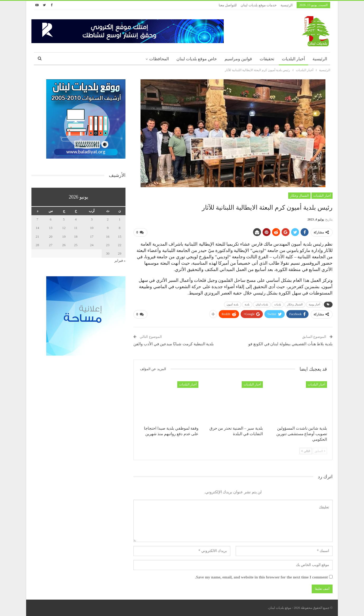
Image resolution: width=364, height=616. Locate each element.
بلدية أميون (233, 304)
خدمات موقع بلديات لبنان (259, 5)
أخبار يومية (315, 304)
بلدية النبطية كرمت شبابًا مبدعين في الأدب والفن (174, 344)
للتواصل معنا (228, 5)
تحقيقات (267, 59)
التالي (306, 451)
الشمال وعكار (299, 196)
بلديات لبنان (262, 304)
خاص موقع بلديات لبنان (197, 59)
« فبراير (120, 261)
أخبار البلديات (293, 59)
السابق (320, 451)
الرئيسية (287, 5)
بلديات (278, 304)
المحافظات (159, 59)
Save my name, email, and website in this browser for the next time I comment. (261, 577)
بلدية (247, 304)
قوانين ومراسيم (238, 59)
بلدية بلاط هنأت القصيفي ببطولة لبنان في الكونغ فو (290, 344)
